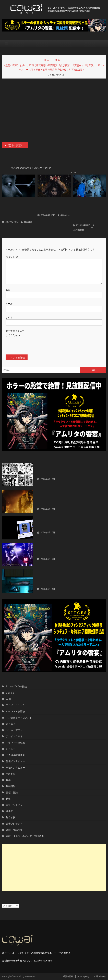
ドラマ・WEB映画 (15, 743)
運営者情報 (68, 976)
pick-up (10, 693)
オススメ (11, 724)
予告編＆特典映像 (15, 755)
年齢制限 (11, 774)
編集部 (9, 811)
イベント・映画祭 (15, 711)
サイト (9, 317)
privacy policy (83, 976)
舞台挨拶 (11, 817)
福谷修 (64, 215)
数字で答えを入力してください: (15, 333)
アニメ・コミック (15, 705)
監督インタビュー (15, 805)
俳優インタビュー (15, 761)
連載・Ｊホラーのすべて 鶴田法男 (25, 836)
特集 (8, 799)
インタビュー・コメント (19, 718)
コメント (12, 257)
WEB (8, 699)
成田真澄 (28, 222)
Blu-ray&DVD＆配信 (16, 686)
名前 (8, 290)
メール (9, 304)
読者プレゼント (14, 824)
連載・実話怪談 (14, 830)
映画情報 (11, 786)
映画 (8, 780)
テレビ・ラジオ (14, 736)
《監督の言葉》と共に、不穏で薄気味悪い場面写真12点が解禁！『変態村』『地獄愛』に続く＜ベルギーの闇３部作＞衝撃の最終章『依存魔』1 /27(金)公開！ (17, 145)
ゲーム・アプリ (14, 730)
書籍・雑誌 (12, 792)
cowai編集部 (78, 230)
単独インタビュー (15, 767)
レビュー (11, 749)
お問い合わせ (100, 976)
